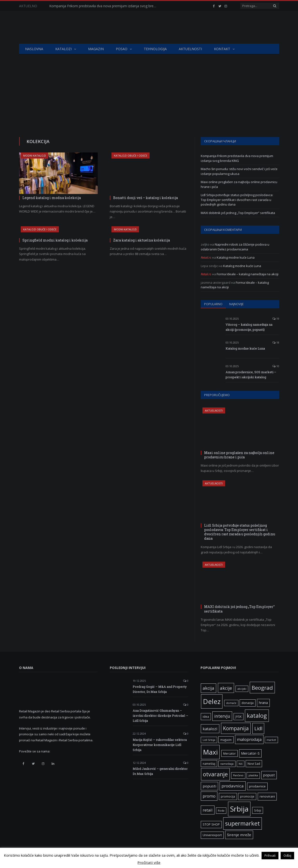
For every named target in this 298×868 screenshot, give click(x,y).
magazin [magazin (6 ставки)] (226, 740)
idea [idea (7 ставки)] (206, 717)
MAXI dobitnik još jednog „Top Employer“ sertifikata (238, 213)
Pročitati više (149, 862)
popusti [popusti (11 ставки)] (209, 786)
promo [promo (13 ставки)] (209, 796)
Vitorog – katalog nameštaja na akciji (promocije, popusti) (249, 327)
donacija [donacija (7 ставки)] (248, 703)
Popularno (213, 304)
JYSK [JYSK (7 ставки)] (239, 717)
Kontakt (222, 49)
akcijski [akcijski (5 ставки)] (242, 689)
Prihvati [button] (270, 855)
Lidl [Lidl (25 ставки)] (258, 728)
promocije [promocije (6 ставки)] (247, 796)
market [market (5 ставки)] (271, 740)
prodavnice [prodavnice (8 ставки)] (257, 786)
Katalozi (63, 49)
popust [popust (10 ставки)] (269, 775)
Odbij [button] (287, 855)
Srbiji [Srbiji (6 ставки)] (258, 810)
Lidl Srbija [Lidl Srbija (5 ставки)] (209, 740)
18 (276, 342)
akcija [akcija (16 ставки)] (208, 688)
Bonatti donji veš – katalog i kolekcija (146, 198)
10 (276, 366)
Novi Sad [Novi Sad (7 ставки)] (254, 764)
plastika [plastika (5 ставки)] (253, 775)
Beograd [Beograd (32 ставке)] (262, 688)
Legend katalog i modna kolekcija (52, 198)
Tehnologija (155, 49)
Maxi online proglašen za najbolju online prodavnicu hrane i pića (239, 455)
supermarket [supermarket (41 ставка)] (243, 823)
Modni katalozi (35, 155)
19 (276, 319)
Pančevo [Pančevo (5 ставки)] (238, 775)
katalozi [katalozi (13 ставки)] (210, 729)
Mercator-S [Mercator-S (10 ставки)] (250, 753)
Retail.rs (206, 257)
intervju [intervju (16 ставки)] (222, 716)
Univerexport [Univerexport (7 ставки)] (212, 835)
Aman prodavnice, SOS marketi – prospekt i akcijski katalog (251, 375)
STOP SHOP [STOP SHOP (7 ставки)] (211, 824)
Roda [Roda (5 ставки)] (221, 811)
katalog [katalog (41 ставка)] (257, 716)
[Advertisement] (149, 91)
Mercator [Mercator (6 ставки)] (229, 753)
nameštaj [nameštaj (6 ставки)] (209, 764)
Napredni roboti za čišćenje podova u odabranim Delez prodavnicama (235, 247)
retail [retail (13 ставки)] (208, 810)
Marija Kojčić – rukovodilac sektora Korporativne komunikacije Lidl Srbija (160, 745)
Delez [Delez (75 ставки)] (212, 701)
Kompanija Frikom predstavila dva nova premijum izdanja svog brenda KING (105, 6)
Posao (122, 49)
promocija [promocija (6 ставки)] (228, 796)
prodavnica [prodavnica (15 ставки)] (233, 786)
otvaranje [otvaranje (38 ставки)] (215, 774)
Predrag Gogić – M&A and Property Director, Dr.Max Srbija (160, 689)
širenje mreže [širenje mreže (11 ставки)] (239, 835)
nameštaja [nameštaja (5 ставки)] (227, 764)
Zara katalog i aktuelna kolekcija (142, 240)
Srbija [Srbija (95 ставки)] (239, 809)
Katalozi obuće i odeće (131, 155)
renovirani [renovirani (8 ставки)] (267, 796)
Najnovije (236, 304)
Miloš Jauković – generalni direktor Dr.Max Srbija (160, 771)
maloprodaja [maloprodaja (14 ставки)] (249, 739)
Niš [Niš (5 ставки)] (241, 764)
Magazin (96, 49)
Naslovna (34, 49)
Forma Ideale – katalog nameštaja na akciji (248, 274)
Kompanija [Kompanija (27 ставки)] (236, 728)
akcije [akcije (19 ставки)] (226, 688)
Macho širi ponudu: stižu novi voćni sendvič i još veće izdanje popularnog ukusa (239, 171)
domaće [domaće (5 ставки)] (231, 703)
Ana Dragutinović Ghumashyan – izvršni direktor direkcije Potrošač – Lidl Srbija (160, 716)
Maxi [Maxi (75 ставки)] (210, 752)
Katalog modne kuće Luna (236, 257)
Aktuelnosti (190, 49)
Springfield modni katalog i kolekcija (55, 240)
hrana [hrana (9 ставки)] (263, 703)
